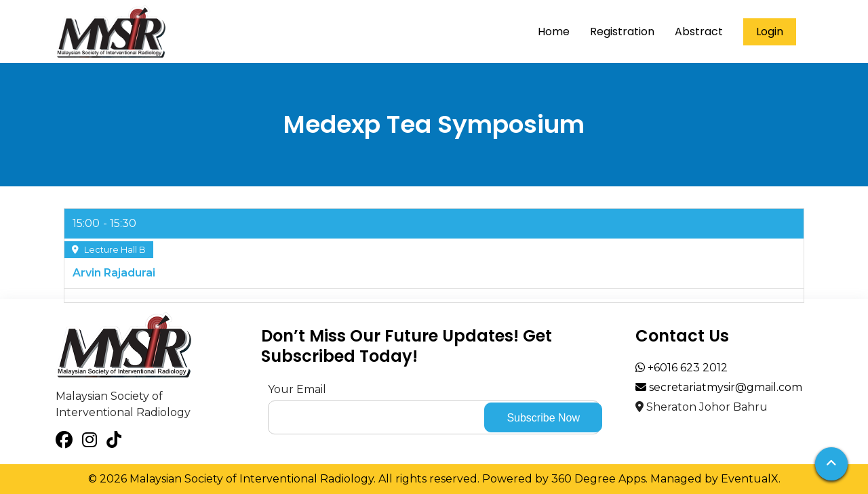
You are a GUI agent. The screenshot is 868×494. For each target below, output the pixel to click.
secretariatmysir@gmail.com (719, 387)
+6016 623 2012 (682, 368)
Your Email (297, 389)
